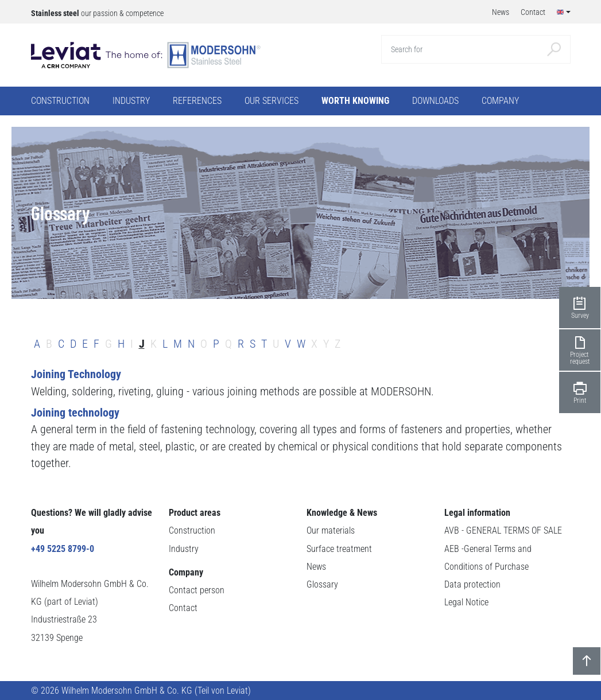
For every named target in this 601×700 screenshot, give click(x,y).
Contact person (197, 590)
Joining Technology (76, 374)
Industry (184, 549)
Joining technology (75, 413)
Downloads (435, 101)
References (197, 101)
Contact (183, 608)
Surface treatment (339, 549)
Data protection (472, 584)
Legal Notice (466, 602)
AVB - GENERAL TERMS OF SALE (503, 530)
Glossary (322, 584)
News (316, 567)
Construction (192, 530)
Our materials (331, 530)
